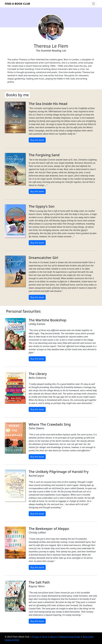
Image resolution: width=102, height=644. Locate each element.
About (53, 637)
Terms (44, 637)
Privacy (36, 637)
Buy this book (37, 140)
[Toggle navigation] (93, 4)
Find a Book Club (17, 4)
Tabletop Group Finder (69, 637)
